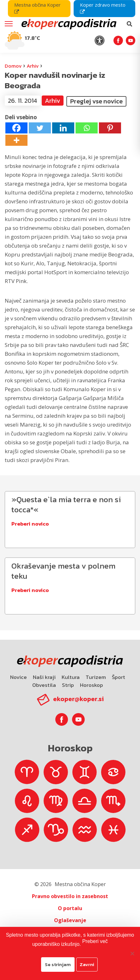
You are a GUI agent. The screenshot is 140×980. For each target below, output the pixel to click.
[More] (16, 140)
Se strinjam (58, 964)
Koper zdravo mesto (103, 8)
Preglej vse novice (96, 101)
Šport (119, 677)
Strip (68, 685)
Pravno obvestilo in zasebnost (70, 896)
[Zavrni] (132, 953)
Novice (18, 677)
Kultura (71, 677)
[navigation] (70, 26)
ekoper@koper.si (78, 699)
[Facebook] (16, 128)
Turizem (96, 677)
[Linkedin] (63, 128)
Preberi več (95, 941)
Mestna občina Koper (37, 8)
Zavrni (87, 964)
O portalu (70, 908)
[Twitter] (40, 128)
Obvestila (44, 685)
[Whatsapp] (87, 128)
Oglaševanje (70, 920)
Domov (13, 66)
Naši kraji (44, 677)
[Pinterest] (110, 128)
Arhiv (33, 66)
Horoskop (91, 685)
